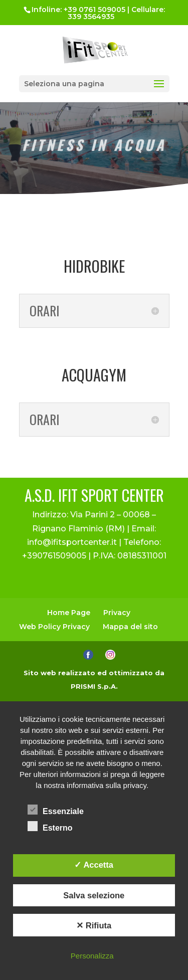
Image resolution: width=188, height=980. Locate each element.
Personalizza (92, 956)
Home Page (69, 613)
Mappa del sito (130, 627)
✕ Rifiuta (94, 925)
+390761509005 (54, 556)
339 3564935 (91, 17)
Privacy (117, 613)
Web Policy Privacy (54, 627)
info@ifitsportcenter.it (72, 542)
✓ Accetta (94, 865)
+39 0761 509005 (95, 10)
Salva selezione (94, 895)
